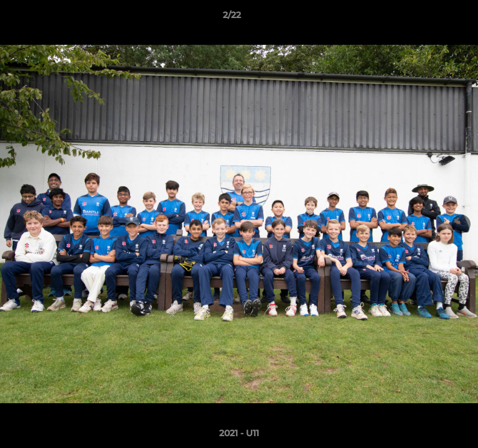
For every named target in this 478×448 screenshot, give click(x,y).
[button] (433, 18)
